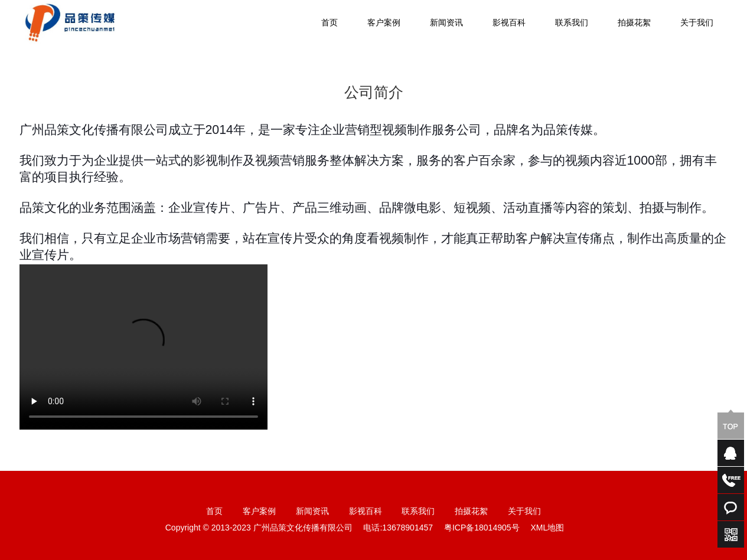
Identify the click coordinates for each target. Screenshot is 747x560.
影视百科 (509, 23)
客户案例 (384, 23)
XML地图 (547, 528)
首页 (330, 23)
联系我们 (572, 23)
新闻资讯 (446, 23)
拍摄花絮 (634, 23)
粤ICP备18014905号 (482, 528)
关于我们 (697, 23)
